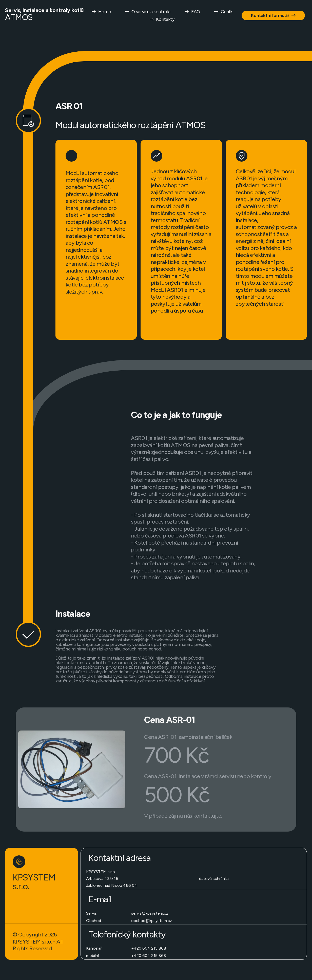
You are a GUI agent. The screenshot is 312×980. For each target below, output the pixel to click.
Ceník (223, 12)
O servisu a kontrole (147, 12)
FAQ (192, 12)
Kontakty (162, 19)
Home (101, 12)
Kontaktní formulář (273, 15)
